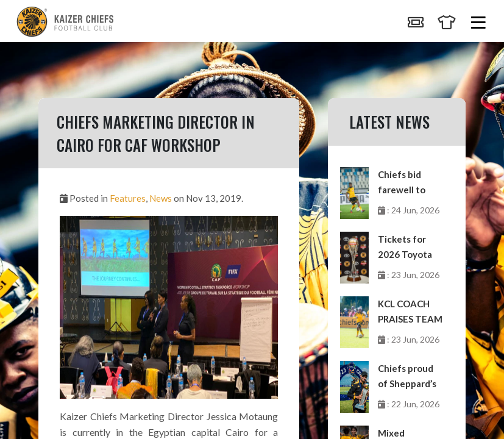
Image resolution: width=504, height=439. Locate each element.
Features (128, 198)
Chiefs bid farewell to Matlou (402, 183)
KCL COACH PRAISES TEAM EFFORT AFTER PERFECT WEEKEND (410, 312)
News (161, 198)
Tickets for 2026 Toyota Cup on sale (405, 248)
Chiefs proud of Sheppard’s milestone (407, 377)
